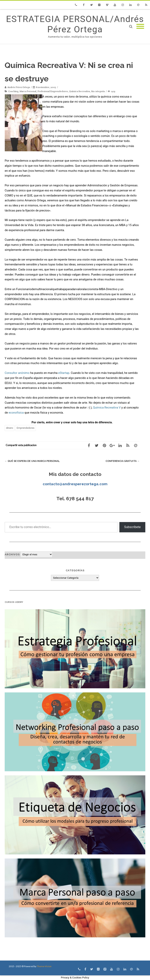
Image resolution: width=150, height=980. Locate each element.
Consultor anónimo (17, 373)
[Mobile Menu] (140, 27)
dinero (10, 428)
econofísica (16, 413)
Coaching (13, 91)
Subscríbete (132, 527)
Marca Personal (28, 91)
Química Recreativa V (107, 408)
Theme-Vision (44, 966)
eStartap (64, 373)
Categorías (75, 570)
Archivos (12, 554)
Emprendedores (25, 428)
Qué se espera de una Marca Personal (33, 461)
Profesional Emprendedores (53, 91)
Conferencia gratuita (122, 461)
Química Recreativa (79, 91)
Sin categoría (98, 91)
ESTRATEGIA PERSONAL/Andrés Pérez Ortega (75, 24)
